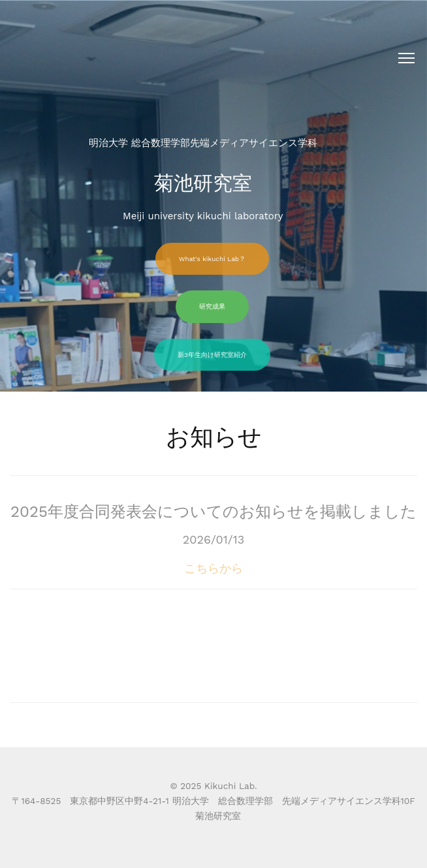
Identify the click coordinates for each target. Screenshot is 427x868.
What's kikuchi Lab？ (212, 259)
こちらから (214, 579)
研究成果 (212, 306)
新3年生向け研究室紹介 (212, 355)
